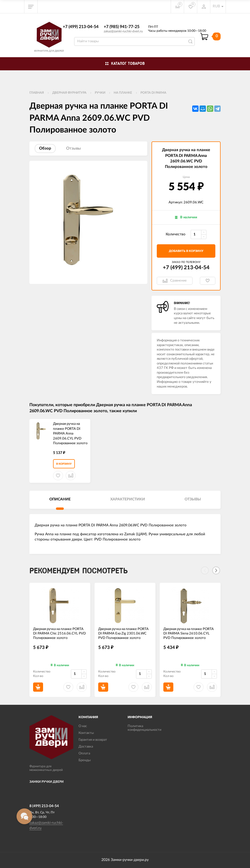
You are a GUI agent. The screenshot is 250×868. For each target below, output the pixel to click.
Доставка (86, 747)
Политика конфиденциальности (144, 728)
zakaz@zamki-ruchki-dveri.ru (123, 31)
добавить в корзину (186, 251)
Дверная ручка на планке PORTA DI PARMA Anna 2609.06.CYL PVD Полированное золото (70, 434)
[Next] (216, 570)
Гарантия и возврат (93, 740)
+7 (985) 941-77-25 (122, 27)
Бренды (85, 760)
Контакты (86, 733)
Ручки (100, 93)
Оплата (84, 753)
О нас (83, 726)
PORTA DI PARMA (153, 93)
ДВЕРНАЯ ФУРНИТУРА (69, 93)
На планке (123, 93)
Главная (37, 93)
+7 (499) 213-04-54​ (81, 27)
